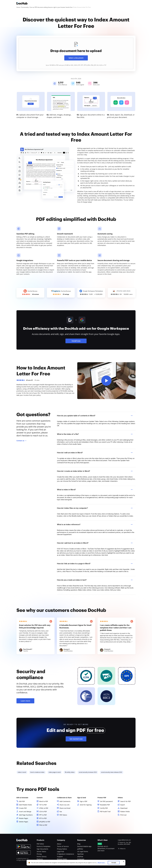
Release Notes (62, 859)
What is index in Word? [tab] (95, 490)
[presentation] (76, 53)
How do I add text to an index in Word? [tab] (95, 543)
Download (124, 808)
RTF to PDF (43, 818)
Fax (61, 812)
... (102, 863)
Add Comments (65, 801)
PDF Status (63, 815)
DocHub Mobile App (84, 846)
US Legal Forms (83, 851)
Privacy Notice (62, 849)
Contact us (20, 441)
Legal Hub (61, 851)
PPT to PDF (43, 815)
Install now (76, 341)
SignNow (80, 854)
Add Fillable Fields (25, 805)
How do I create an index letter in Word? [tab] (95, 471)
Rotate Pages (24, 818)
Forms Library (42, 857)
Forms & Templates (44, 846)
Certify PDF (104, 808)
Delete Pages (24, 822)
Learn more (25, 701)
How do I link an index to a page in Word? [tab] (95, 564)
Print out (123, 815)
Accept (114, 863)
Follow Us (123, 849)
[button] (106, 381)
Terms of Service (63, 846)
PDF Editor (40, 844)
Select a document (76, 58)
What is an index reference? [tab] (95, 524)
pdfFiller (80, 849)
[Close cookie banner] (124, 862)
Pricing (39, 854)
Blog (79, 844)
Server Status (41, 851)
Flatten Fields (125, 812)
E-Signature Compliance (65, 854)
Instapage (81, 859)
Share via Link (64, 805)
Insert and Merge (25, 812)
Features (40, 859)
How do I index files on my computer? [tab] (95, 508)
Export (123, 805)
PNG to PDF (43, 825)
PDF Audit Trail (105, 812)
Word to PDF (44, 801)
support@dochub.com (124, 840)
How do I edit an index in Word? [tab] (95, 453)
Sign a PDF (83, 801)
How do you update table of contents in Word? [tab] (95, 416)
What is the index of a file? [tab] (95, 434)
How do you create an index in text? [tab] (95, 580)
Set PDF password (106, 801)
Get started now (76, 739)
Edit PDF (22, 801)
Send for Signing (86, 805)
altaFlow (80, 857)
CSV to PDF (43, 812)
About (59, 844)
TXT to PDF (43, 805)
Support (60, 857)
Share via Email (65, 808)
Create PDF (23, 808)
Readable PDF (105, 805)
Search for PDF (126, 801)
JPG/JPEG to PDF (45, 822)
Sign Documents (42, 849)
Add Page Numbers (26, 815)
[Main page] (22, 4)
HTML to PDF (44, 808)
